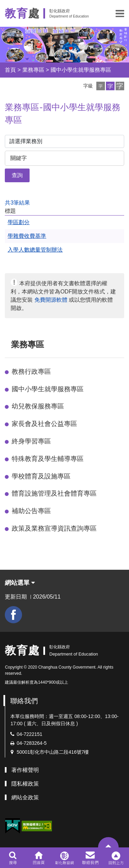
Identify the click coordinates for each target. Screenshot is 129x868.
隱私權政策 (25, 784)
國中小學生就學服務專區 (81, 70)
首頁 (10, 70)
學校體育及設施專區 (41, 476)
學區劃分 (19, 222)
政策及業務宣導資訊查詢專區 (54, 528)
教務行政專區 (31, 372)
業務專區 (33, 70)
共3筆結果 (17, 203)
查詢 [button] (17, 175)
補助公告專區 (31, 511)
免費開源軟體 (51, 300)
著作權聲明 (25, 770)
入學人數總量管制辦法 (35, 250)
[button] (120, 13)
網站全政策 (25, 797)
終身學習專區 (31, 441)
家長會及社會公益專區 (44, 424)
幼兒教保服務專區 (38, 406)
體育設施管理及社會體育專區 (54, 493)
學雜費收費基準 (27, 236)
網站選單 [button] (20, 583)
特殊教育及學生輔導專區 (48, 459)
